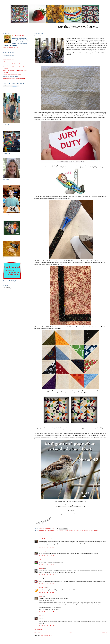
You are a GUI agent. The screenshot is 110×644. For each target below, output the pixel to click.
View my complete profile (10, 48)
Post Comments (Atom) (46, 635)
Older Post (104, 632)
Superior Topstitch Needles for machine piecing (14, 78)
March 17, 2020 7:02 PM (46, 584)
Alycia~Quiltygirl (43, 551)
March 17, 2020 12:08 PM (46, 564)
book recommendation (45, 530)
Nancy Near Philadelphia (44, 539)
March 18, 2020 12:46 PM (46, 612)
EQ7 (4, 61)
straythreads (41, 568)
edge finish (61, 530)
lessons (91, 530)
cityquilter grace (42, 587)
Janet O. (40, 596)
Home (71, 632)
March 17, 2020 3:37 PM (46, 575)
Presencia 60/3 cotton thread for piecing (12, 74)
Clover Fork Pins (7, 57)
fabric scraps (69, 530)
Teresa (40, 579)
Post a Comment (38, 630)
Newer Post (37, 632)
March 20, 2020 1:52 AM (46, 626)
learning (76, 530)
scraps (96, 530)
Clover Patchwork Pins (8, 59)
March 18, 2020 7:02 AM (46, 592)
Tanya (40, 616)
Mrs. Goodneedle (19, 36)
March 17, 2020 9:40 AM (46, 547)
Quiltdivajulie (42, 560)
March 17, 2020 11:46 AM (47, 556)
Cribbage (55, 530)
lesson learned (84, 530)
